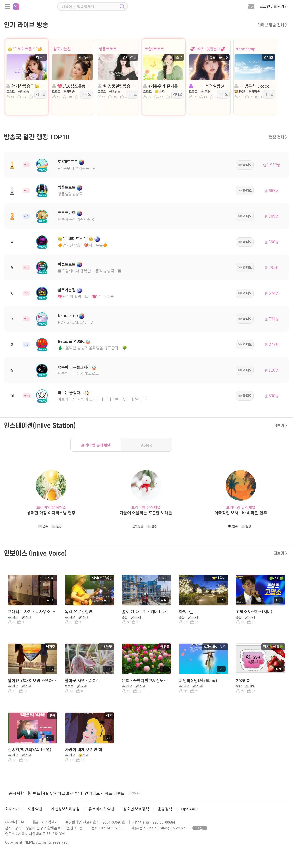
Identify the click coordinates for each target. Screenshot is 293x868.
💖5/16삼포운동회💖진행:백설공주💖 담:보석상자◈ (72, 86)
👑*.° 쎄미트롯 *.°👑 (25, 49)
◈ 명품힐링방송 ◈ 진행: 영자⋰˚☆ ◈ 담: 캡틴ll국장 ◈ (118, 86)
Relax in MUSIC (71, 341)
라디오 (41, 94)
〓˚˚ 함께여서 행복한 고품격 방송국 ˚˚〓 (90, 271)
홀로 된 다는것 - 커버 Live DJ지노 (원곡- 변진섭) (146, 611)
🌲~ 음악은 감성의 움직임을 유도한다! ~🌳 (93, 348)
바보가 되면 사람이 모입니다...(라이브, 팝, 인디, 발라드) (102, 399)
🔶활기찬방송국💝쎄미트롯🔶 (83, 245)
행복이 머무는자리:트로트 (78, 373)
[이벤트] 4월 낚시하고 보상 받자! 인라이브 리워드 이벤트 (76, 793)
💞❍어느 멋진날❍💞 (208, 49)
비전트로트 (67, 264)
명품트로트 (108, 49)
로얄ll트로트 (154, 49)
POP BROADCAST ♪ (76, 322)
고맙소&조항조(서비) (254, 611)
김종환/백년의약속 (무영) (30, 749)
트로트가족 (67, 213)
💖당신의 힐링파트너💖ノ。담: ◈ (86, 296)
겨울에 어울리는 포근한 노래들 (146, 513)
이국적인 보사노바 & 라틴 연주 (241, 513)
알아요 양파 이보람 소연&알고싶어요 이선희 (32, 680)
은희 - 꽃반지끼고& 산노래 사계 (146, 680)
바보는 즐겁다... (71, 393)
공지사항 (16, 793)
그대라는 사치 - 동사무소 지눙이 (32, 611)
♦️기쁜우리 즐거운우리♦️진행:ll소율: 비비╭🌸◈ (163, 86)
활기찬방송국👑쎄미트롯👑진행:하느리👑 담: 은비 (26, 86)
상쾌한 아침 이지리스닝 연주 (51, 513)
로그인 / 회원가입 (274, 6)
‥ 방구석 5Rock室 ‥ (254, 86)
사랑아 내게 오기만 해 (84, 749)
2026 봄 (243, 680)
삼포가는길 (62, 49)
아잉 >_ (186, 611)
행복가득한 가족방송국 (76, 219)
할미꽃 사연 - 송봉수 (82, 680)
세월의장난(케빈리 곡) (198, 680)
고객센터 (200, 828)
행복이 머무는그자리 (74, 367)
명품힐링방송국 (70, 194)
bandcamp (246, 49)
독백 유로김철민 (79, 611)
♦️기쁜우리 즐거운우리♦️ (76, 168)
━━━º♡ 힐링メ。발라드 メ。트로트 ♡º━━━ (209, 86)
